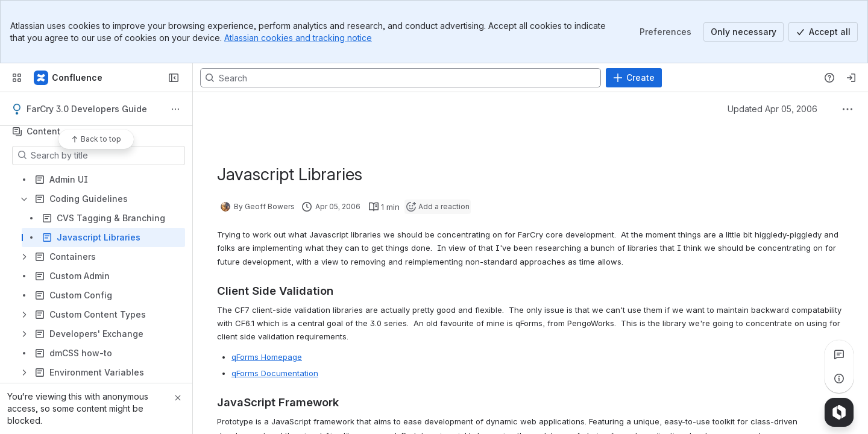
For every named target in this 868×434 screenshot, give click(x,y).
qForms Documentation (275, 373)
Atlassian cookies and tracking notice (298, 38)
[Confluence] (69, 78)
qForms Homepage (267, 357)
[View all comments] (839, 354)
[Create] (634, 78)
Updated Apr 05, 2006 (772, 109)
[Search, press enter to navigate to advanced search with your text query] (401, 78)
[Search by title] (106, 156)
